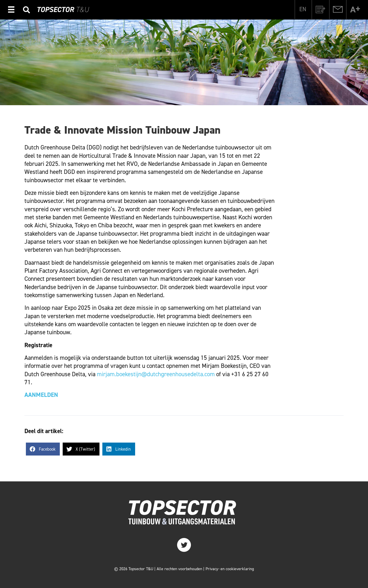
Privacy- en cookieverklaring (230, 569)
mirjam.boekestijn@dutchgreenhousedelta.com (156, 374)
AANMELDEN (41, 395)
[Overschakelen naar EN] (303, 9)
